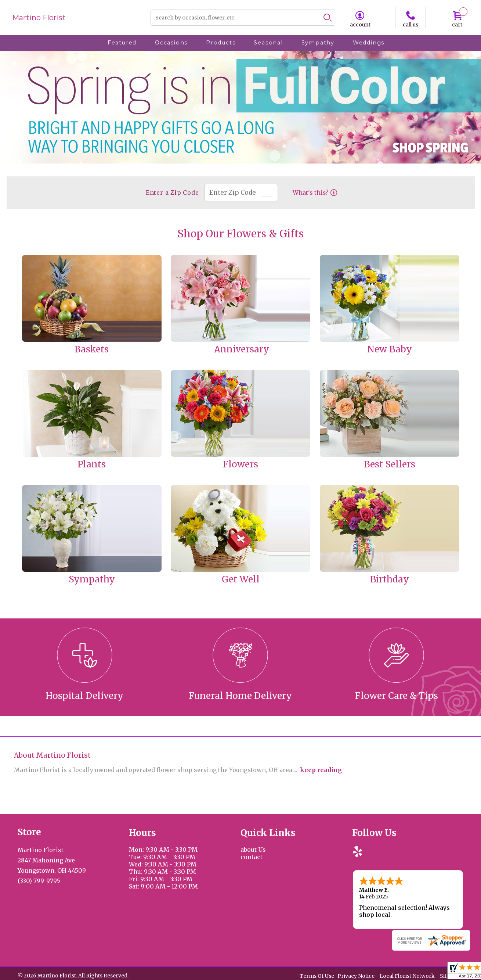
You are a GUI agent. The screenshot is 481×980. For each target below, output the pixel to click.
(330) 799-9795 (39, 881)
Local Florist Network (407, 976)
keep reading (321, 770)
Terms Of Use (317, 976)
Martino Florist (39, 18)
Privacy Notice (356, 976)
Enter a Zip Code (172, 193)
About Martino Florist (52, 755)
